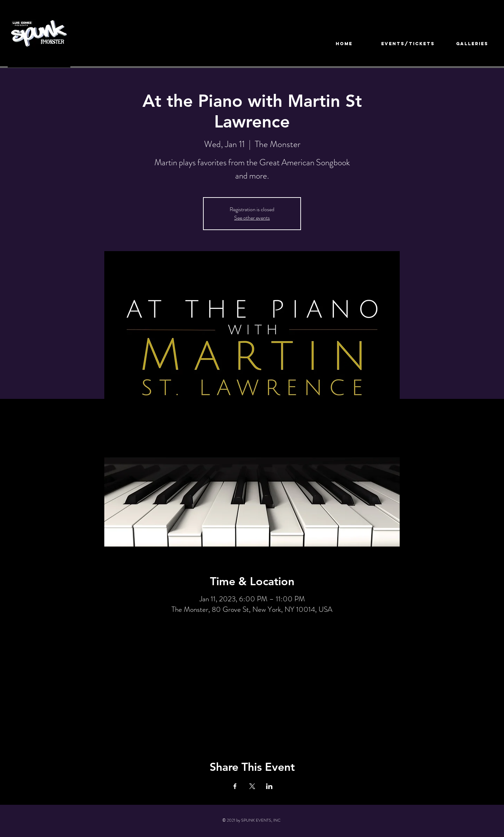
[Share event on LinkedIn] (269, 786)
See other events (252, 218)
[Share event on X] (252, 786)
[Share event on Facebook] (235, 786)
